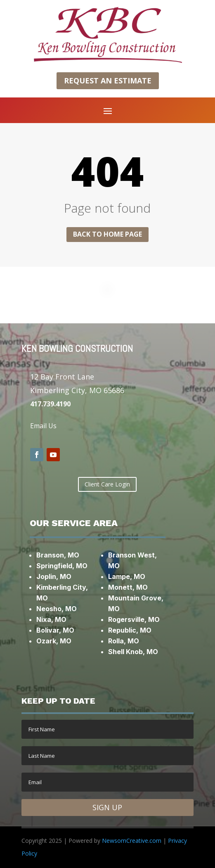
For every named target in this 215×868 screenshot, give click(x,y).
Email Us (43, 426)
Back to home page (107, 234)
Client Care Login (107, 484)
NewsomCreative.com (132, 841)
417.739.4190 (50, 404)
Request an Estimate (108, 81)
